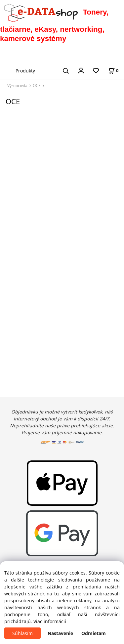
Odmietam (94, 633)
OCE (37, 85)
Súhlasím (22, 633)
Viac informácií (50, 621)
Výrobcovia (17, 85)
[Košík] (113, 71)
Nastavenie (60, 633)
